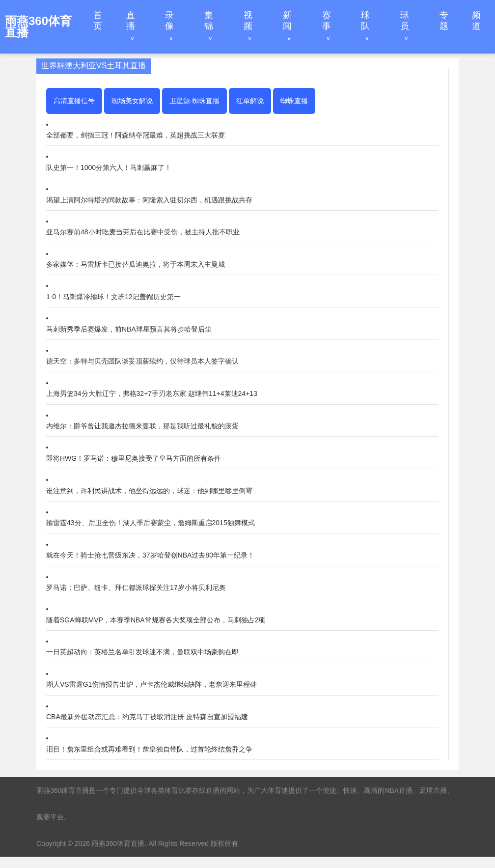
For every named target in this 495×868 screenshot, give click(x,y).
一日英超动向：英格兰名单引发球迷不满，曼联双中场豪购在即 (142, 652)
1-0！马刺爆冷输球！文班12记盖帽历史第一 (113, 297)
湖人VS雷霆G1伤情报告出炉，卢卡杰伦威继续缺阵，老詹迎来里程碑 (151, 684)
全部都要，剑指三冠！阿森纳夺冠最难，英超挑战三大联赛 (136, 135)
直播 (131, 21)
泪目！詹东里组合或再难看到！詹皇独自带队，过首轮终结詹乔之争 (149, 749)
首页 (98, 21)
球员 (405, 21)
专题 (444, 21)
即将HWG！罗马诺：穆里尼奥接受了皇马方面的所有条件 (134, 458)
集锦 (209, 21)
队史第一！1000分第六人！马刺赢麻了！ (109, 168)
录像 (169, 21)
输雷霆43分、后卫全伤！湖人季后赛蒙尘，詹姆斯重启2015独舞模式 (151, 523)
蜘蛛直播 (294, 101)
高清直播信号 (74, 101)
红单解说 (250, 101)
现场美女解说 (132, 101)
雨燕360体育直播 (118, 843)
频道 (476, 21)
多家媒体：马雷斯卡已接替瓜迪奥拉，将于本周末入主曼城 (136, 264)
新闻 (287, 21)
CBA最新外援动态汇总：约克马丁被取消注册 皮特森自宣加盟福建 (147, 717)
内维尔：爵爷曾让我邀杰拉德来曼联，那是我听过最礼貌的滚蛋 (142, 426)
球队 (365, 21)
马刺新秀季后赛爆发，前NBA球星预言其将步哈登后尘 (129, 329)
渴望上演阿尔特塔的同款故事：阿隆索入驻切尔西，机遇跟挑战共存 (149, 200)
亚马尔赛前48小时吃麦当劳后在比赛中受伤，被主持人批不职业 (143, 232)
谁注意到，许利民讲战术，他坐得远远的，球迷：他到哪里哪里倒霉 (149, 491)
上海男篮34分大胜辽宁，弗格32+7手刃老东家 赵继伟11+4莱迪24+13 (152, 393)
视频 (248, 21)
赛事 (327, 21)
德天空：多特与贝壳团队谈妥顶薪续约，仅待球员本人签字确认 (142, 361)
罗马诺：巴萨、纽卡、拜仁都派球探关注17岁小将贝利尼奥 (136, 588)
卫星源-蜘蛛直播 (195, 101)
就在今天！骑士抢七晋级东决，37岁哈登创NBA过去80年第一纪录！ (150, 555)
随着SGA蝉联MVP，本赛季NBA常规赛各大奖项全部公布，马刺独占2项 (156, 620)
